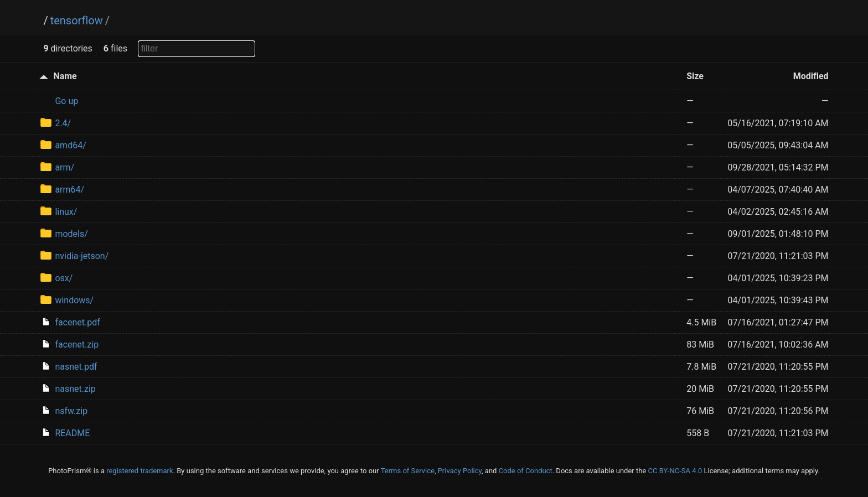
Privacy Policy (460, 471)
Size (695, 76)
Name (65, 76)
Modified (811, 76)
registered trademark (139, 471)
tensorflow (77, 20)
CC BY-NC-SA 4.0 (675, 471)
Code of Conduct (526, 471)
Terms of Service (408, 471)
